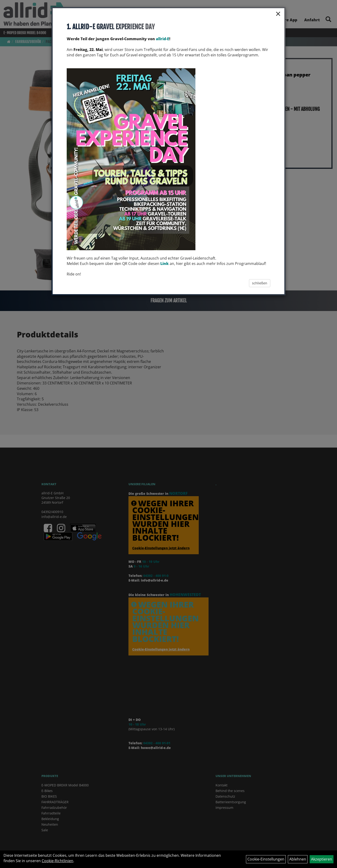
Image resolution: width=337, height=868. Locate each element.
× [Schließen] (278, 14)
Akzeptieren (322, 859)
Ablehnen (298, 859)
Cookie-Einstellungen (266, 859)
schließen (260, 283)
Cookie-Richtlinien (57, 861)
